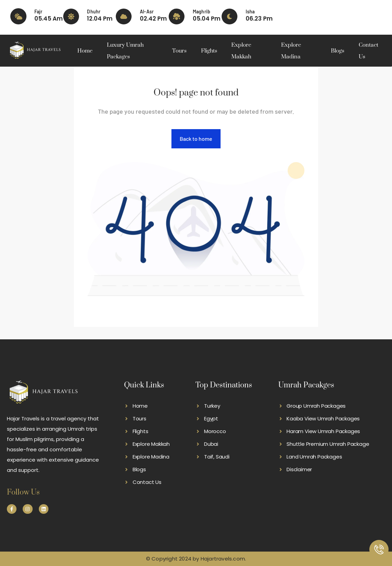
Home (85, 51)
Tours (179, 51)
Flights (209, 51)
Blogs (338, 51)
